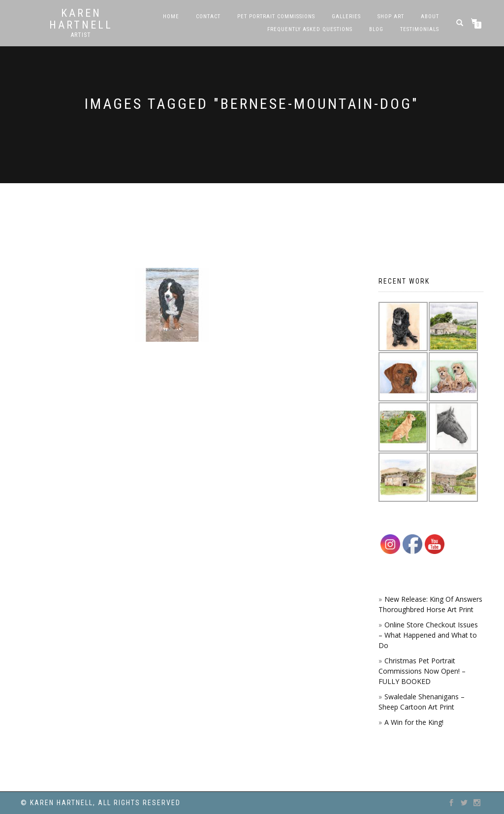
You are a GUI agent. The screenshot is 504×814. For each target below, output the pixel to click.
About (430, 16)
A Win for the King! (414, 722)
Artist (81, 35)
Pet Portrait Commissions (276, 16)
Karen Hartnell (81, 19)
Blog (376, 29)
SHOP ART (391, 16)
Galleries (346, 16)
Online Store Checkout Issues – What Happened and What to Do (428, 635)
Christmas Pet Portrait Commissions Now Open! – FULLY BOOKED (422, 671)
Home (171, 16)
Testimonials (420, 29)
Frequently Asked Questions (310, 29)
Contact (208, 16)
